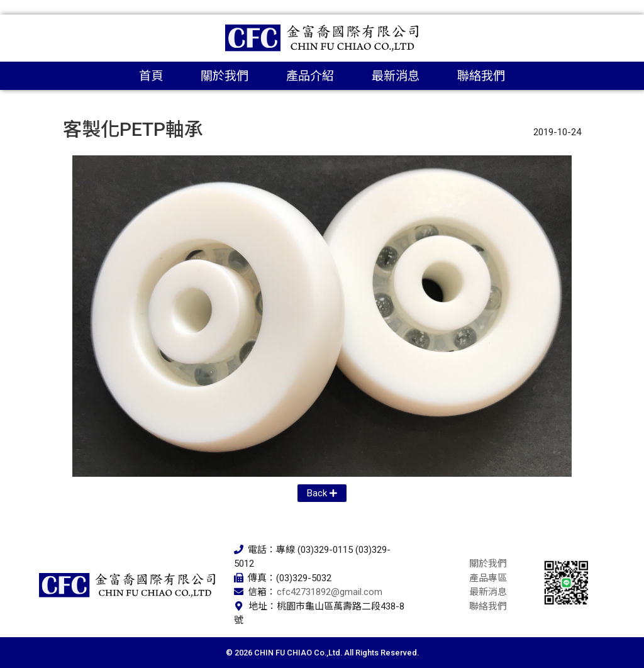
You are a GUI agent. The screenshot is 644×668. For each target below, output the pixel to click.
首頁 (151, 76)
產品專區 (488, 578)
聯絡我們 (481, 76)
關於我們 (225, 76)
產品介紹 (310, 76)
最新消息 (396, 76)
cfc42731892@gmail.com (330, 592)
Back (317, 493)
